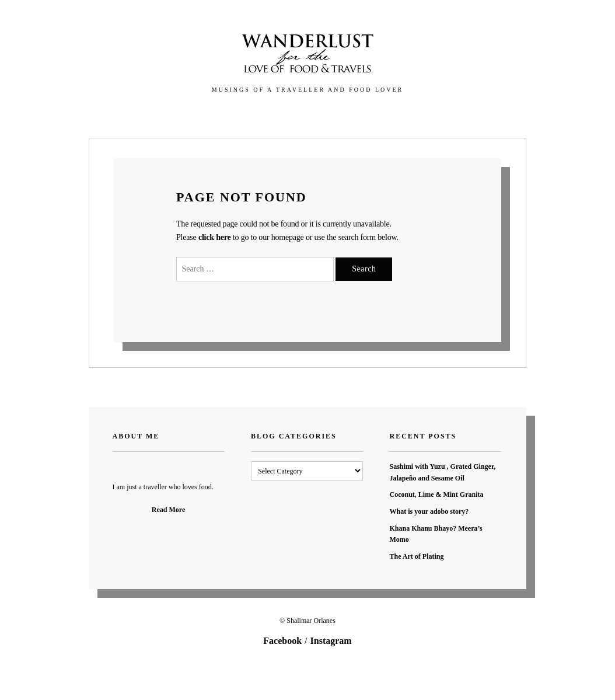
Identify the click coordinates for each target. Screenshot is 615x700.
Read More (168, 510)
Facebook (282, 641)
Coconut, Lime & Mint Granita (436, 494)
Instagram (331, 641)
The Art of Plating (416, 556)
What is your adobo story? (429, 511)
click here (215, 237)
